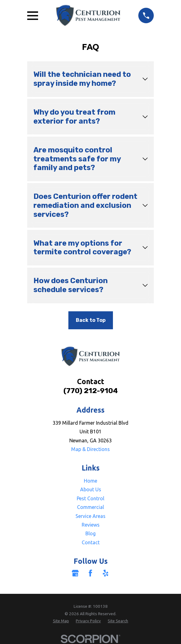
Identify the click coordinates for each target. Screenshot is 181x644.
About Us (91, 489)
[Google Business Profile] (75, 573)
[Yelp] (106, 573)
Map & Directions (90, 449)
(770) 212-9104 (91, 391)
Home (90, 481)
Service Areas (90, 516)
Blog (90, 533)
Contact (91, 542)
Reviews (91, 525)
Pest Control (90, 498)
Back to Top (91, 320)
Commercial (90, 507)
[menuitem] (61, 621)
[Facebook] (90, 573)
